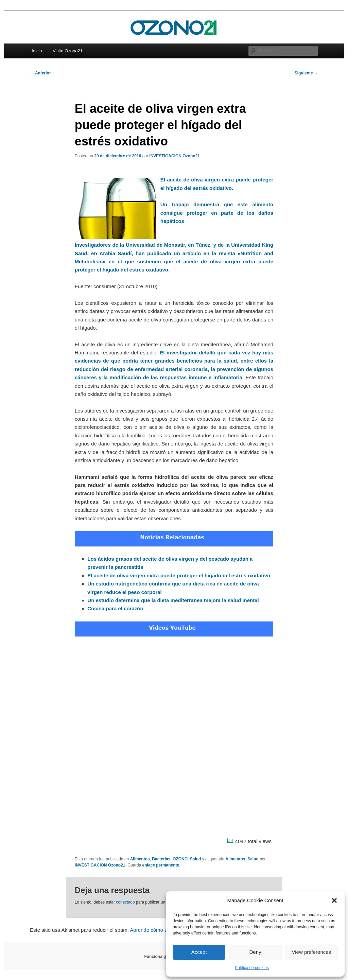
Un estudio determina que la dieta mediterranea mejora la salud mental (173, 600)
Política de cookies (252, 968)
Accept (199, 952)
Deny (255, 952)
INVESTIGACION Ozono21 (175, 156)
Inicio (37, 51)
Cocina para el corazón (115, 608)
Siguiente (306, 73)
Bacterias (161, 859)
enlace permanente (161, 865)
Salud (196, 859)
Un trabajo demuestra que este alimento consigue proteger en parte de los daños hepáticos (217, 213)
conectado (125, 902)
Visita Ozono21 (68, 51)
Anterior (40, 73)
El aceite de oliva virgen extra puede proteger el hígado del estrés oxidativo (179, 575)
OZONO (180, 859)
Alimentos (140, 859)
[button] (334, 900)
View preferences (312, 952)
